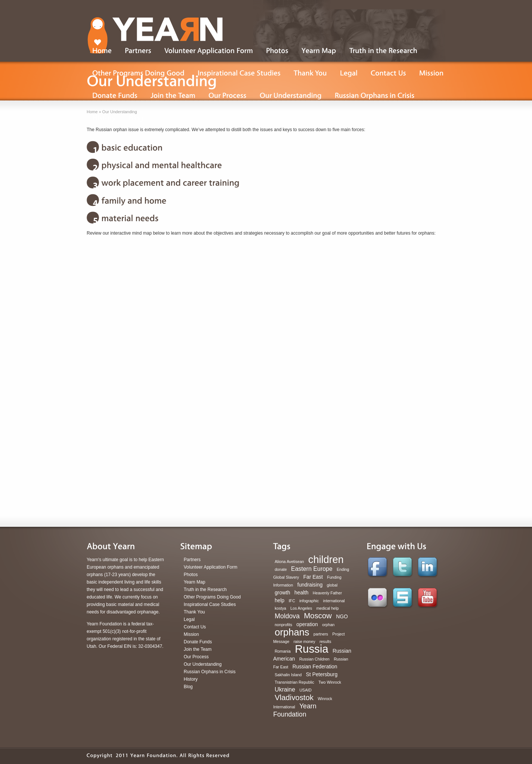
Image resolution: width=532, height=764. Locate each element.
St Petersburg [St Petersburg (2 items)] (322, 674)
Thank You (194, 612)
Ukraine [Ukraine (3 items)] (285, 689)
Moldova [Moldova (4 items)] (287, 616)
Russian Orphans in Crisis (210, 672)
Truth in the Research (205, 590)
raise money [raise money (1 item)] (304, 641)
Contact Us (195, 627)
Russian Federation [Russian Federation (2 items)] (315, 666)
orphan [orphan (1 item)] (328, 625)
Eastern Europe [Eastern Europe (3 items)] (312, 569)
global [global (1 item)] (332, 585)
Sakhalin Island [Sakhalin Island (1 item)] (288, 675)
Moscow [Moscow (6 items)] (318, 616)
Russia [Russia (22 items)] (312, 649)
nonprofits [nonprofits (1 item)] (283, 625)
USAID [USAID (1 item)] (305, 690)
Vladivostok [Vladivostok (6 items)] (294, 698)
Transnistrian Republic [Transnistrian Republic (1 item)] (294, 682)
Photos (191, 575)
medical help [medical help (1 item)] (328, 608)
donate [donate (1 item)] (281, 569)
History (191, 679)
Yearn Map (195, 582)
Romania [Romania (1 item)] (283, 651)
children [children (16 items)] (326, 560)
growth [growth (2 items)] (282, 593)
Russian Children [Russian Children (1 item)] (314, 659)
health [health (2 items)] (301, 593)
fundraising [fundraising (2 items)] (310, 585)
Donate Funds (198, 642)
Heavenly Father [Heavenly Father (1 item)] (327, 593)
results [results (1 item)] (325, 641)
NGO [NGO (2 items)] (342, 616)
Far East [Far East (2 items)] (313, 577)
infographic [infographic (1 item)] (309, 601)
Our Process (196, 657)
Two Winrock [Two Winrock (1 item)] (330, 682)
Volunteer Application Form (211, 567)
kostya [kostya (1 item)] (280, 608)
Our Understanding (203, 664)
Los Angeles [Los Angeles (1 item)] (301, 608)
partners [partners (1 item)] (321, 634)
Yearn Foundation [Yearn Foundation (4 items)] (295, 710)
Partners (192, 560)
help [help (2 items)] (279, 600)
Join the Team (198, 649)
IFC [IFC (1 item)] (292, 601)
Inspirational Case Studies (210, 604)
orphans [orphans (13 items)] (292, 632)
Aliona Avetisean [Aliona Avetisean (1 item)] (289, 562)
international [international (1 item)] (334, 601)
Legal (189, 619)
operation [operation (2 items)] (307, 624)
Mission (191, 634)
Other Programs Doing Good (212, 597)
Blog (188, 687)
